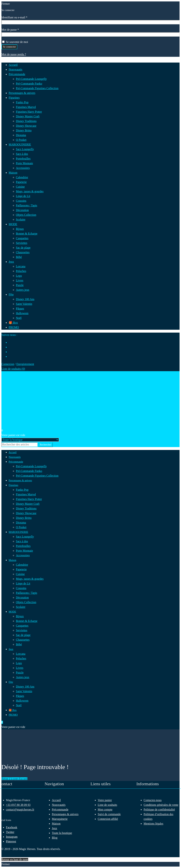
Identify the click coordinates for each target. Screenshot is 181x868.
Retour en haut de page (15, 859)
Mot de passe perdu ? (14, 54)
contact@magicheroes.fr (20, 810)
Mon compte (105, 810)
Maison (56, 824)
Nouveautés (59, 805)
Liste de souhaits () (13, 369)
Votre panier (105, 800)
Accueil (56, 800)
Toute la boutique (62, 833)
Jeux (54, 828)
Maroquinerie (60, 819)
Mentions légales (153, 824)
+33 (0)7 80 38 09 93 (18, 805)
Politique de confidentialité (159, 810)
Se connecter (9, 47)
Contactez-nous (153, 800)
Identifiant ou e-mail (21, 17)
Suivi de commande (109, 814)
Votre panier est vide (13, 435)
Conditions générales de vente (161, 805)
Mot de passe (17, 29)
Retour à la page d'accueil (14, 779)
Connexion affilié (108, 819)
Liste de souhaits (107, 805)
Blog (55, 838)
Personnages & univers (65, 814)
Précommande (60, 810)
